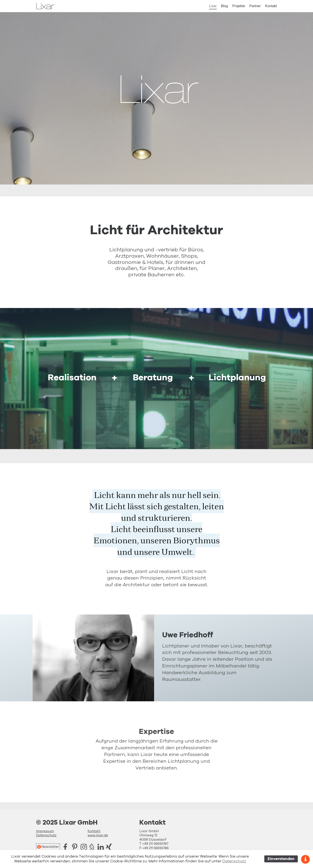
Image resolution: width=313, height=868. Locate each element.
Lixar (213, 6)
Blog (225, 6)
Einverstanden (281, 859)
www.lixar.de (98, 835)
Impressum (45, 831)
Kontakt (271, 6)
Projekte (239, 6)
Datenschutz (46, 835)
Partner (255, 6)
